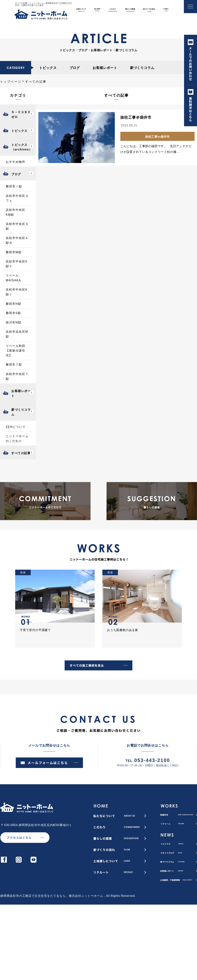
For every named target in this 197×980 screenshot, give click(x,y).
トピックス (48, 68)
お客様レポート (105, 68)
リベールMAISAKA (13, 278)
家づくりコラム (142, 68)
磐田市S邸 (13, 313)
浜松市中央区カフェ (17, 198)
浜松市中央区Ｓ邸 (17, 226)
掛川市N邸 (14, 322)
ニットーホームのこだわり (17, 439)
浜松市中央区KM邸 (16, 212)
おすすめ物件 (16, 162)
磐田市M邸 (14, 252)
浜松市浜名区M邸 (17, 334)
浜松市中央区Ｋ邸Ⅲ (17, 240)
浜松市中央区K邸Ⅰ (17, 292)
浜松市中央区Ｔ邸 (17, 376)
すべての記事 (21, 453)
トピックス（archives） (22, 147)
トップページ (11, 82)
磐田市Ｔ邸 (14, 365)
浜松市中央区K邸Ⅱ (17, 264)
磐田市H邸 (14, 304)
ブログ (75, 68)
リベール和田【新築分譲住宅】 (16, 351)
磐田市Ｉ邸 (14, 186)
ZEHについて (16, 427)
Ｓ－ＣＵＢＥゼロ (21, 115)
